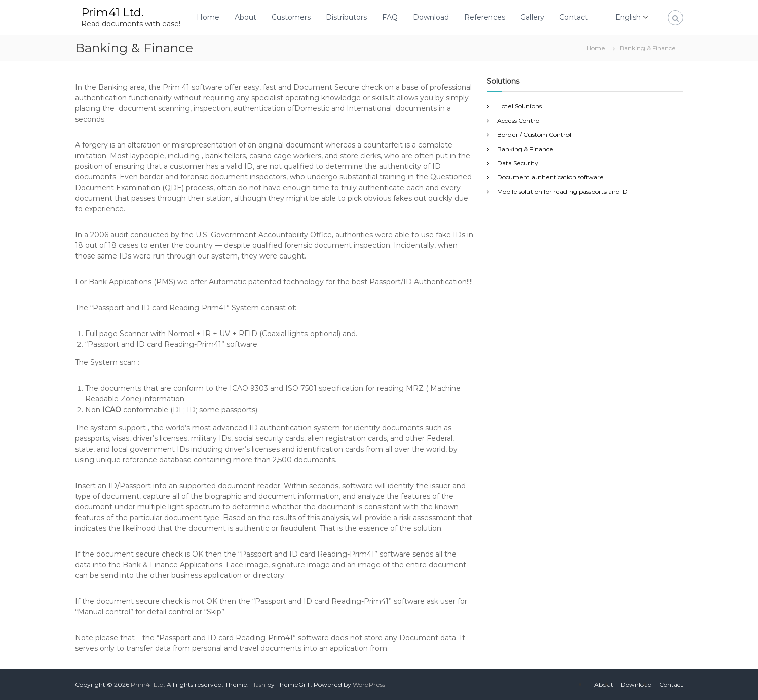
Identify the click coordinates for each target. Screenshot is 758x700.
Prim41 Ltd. (112, 12)
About (245, 17)
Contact (574, 17)
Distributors (346, 17)
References (485, 17)
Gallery (532, 17)
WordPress (369, 685)
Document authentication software (551, 177)
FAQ (390, 17)
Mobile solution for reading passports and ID (562, 191)
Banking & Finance (525, 149)
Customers (291, 17)
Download (431, 17)
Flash (258, 685)
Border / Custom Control (534, 135)
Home (208, 17)
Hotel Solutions (519, 106)
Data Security (518, 163)
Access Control (519, 120)
